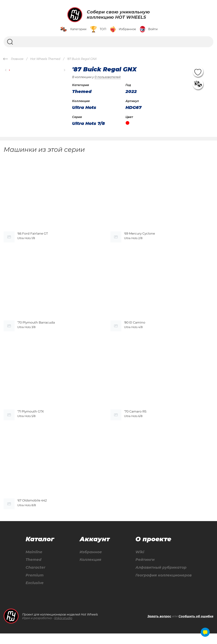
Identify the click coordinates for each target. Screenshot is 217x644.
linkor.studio (63, 629)
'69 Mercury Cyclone (139, 236)
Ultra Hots (84, 107)
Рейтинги (145, 570)
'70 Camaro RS (135, 419)
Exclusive (35, 593)
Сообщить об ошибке (196, 627)
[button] (6, 70)
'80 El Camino (135, 328)
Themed (34, 570)
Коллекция (90, 570)
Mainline (34, 562)
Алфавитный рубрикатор (161, 578)
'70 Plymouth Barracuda (36, 328)
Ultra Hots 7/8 (88, 123)
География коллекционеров (164, 586)
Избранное (91, 562)
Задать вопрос (159, 627)
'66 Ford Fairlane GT (33, 236)
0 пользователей (108, 77)
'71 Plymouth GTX (31, 419)
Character (36, 578)
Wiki (140, 562)
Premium (35, 586)
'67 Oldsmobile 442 (32, 511)
